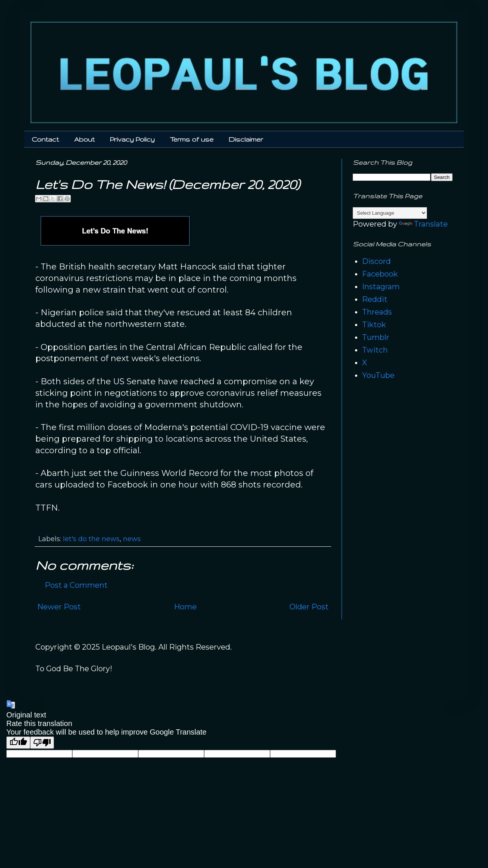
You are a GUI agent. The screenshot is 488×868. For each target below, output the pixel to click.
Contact (45, 139)
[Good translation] (18, 743)
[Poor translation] (42, 743)
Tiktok (374, 325)
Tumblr (376, 337)
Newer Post (59, 607)
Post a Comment (76, 585)
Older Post (309, 607)
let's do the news (91, 539)
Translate (423, 224)
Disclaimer (246, 139)
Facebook (380, 274)
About (84, 139)
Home (185, 607)
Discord (376, 261)
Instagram (381, 287)
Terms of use (192, 139)
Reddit (375, 299)
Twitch (375, 350)
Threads (377, 312)
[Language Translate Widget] (390, 213)
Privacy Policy (132, 139)
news (132, 539)
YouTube (378, 375)
